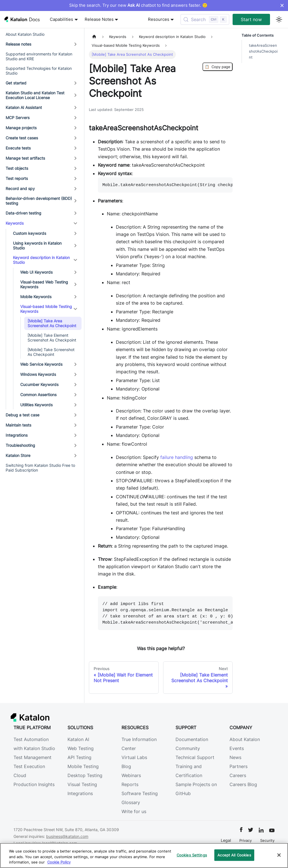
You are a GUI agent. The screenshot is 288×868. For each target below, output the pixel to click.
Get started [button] (16, 83)
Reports (130, 784)
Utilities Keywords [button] (36, 405)
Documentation (192, 739)
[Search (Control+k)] (205, 19)
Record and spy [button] (20, 188)
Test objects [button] (17, 168)
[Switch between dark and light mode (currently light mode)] (279, 19)
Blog (126, 766)
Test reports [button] (17, 178)
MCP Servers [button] (18, 118)
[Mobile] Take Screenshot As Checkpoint (51, 352)
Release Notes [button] (99, 19)
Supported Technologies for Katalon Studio (39, 71)
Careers (238, 775)
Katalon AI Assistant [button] (24, 107)
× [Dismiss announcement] (282, 5)
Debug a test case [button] (22, 415)
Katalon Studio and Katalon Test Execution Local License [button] (35, 95)
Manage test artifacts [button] (25, 158)
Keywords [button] (15, 223)
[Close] (279, 855)
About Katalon (245, 739)
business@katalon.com (67, 836)
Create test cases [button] (22, 138)
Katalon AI (78, 739)
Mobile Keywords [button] (36, 297)
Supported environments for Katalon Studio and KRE (39, 56)
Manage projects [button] (21, 128)
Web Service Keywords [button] (41, 364)
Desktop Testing (85, 775)
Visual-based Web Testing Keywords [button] (44, 285)
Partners (238, 766)
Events (237, 748)
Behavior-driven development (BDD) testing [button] (39, 201)
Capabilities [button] (61, 19)
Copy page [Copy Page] (218, 67)
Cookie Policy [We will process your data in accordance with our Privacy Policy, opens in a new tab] (59, 862)
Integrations (80, 793)
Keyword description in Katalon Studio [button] (41, 260)
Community (188, 748)
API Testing (79, 757)
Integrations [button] (17, 435)
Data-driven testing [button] (23, 213)
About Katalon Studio (25, 34)
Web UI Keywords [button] (36, 272)
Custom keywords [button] (30, 233)
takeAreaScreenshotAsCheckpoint (263, 51)
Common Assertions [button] (38, 395)
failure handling (177, 457)
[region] (144, 855)
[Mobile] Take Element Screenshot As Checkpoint (52, 338)
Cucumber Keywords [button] (39, 384)
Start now (251, 19)
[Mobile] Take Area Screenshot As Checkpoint (52, 323)
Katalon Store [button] (18, 455)
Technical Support (195, 757)
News (235, 757)
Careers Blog (243, 784)
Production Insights (34, 784)
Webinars (131, 775)
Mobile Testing (83, 766)
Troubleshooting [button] (20, 445)
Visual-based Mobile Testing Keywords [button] (46, 309)
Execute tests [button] (18, 148)
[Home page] (94, 37)
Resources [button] (159, 19)
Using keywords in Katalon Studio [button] (37, 246)
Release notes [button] (18, 44)
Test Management (32, 757)
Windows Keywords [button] (38, 374)
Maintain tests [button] (18, 425)
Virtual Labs (134, 757)
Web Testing (81, 748)
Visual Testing (82, 784)
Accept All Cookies (234, 855)
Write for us (134, 811)
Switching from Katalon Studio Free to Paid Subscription (40, 468)
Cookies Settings (192, 855)
